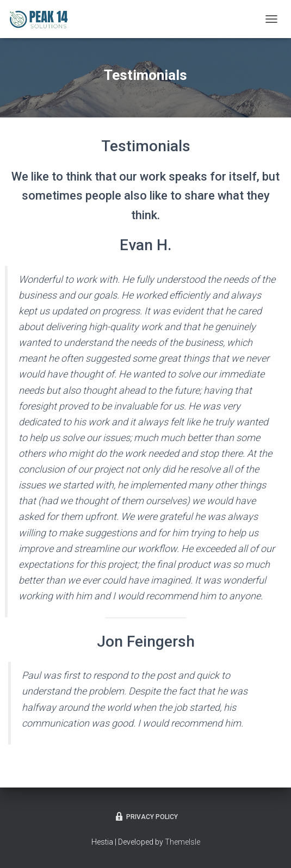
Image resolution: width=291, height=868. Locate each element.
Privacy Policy (146, 816)
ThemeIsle (182, 842)
